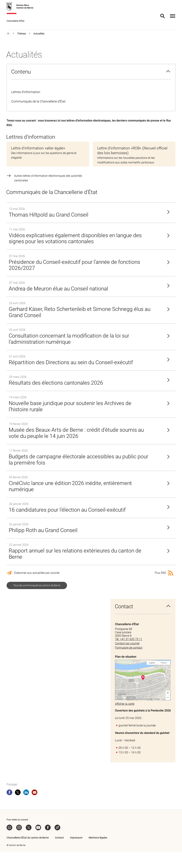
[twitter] (18, 809)
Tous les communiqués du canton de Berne (37, 601)
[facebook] (9, 809)
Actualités (39, 34)
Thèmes (22, 34)
